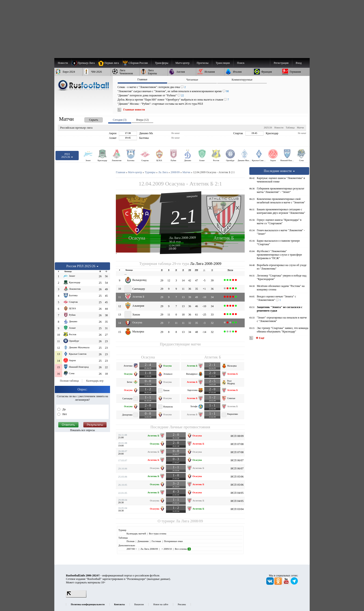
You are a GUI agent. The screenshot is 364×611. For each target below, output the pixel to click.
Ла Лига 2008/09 (189, 521)
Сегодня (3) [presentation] (120, 120)
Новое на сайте (161, 604)
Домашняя (143, 541)
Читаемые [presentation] (192, 80)
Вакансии (139, 604)
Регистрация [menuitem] (281, 63)
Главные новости (134, 110)
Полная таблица (69, 381)
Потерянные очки (173, 541)
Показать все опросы (83, 430)
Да (64, 409)
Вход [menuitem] (299, 63)
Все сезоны (183, 549)
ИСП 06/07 (237, 460)
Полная (130, 541)
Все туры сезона (158, 533)
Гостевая (156, 541)
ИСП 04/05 (237, 493)
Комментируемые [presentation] (242, 80)
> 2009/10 (166, 549)
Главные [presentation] (142, 79)
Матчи (300, 127)
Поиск (241, 63)
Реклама (182, 604)
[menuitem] (137, 63)
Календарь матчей (136, 533)
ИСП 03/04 (237, 509)
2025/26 (268, 127)
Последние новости (279, 171)
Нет (64, 414)
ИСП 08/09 (237, 436)
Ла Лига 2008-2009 (182, 237)
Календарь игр (95, 381)
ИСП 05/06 (237, 477)
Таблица (290, 127)
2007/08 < (132, 549)
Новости (279, 127)
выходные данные (159, 579)
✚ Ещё (260, 338)
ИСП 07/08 (237, 444)
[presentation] (89, 119)
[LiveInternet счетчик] (76, 597)
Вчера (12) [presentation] (142, 120)
